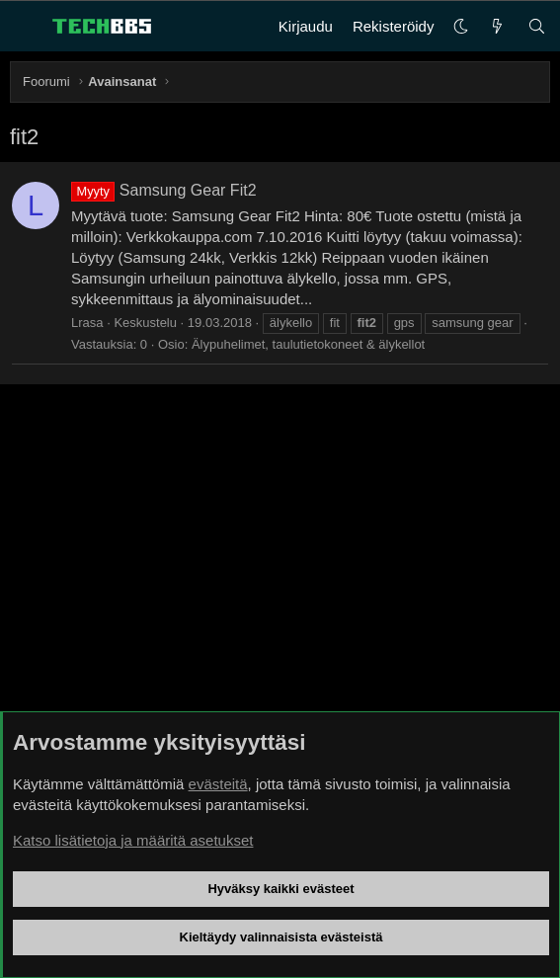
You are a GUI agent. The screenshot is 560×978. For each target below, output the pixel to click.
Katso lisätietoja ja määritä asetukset (133, 840)
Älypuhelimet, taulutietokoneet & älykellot (308, 344)
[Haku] (537, 26)
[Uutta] (497, 26)
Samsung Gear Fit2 (164, 190)
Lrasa (87, 323)
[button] (461, 26)
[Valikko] (26, 27)
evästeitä (218, 784)
